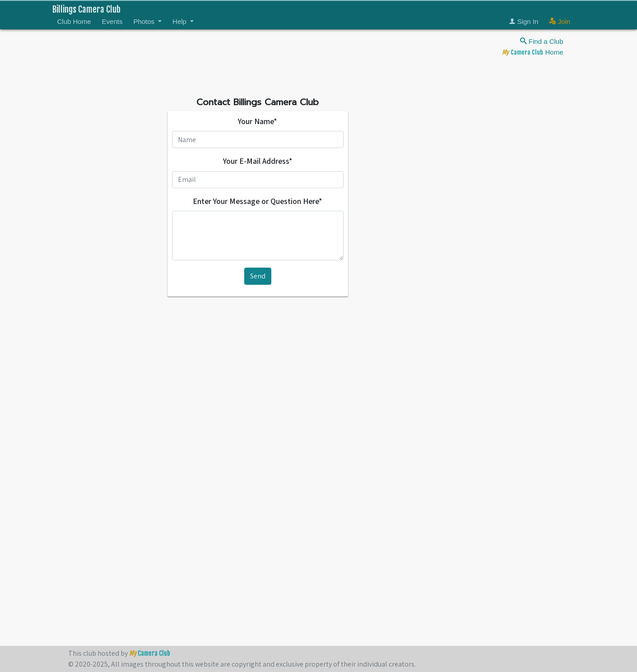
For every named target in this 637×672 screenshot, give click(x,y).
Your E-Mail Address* (258, 161)
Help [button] (180, 21)
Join (560, 21)
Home (532, 52)
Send (258, 276)
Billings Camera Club (86, 9)
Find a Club (542, 41)
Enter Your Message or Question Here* (258, 201)
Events (112, 21)
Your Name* (258, 121)
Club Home (74, 21)
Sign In (524, 21)
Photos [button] (145, 21)
